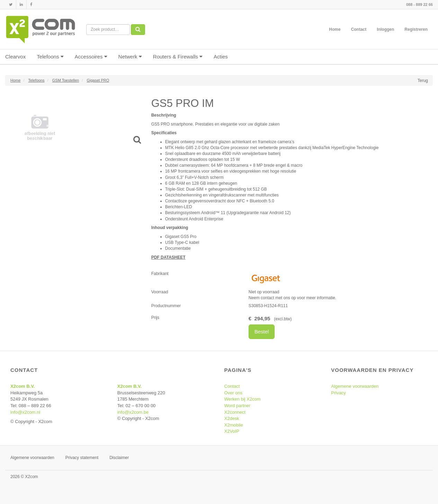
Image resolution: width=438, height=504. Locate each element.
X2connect (235, 412)
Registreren (416, 29)
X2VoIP (232, 431)
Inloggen (385, 29)
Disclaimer (119, 458)
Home (335, 29)
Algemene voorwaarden (355, 386)
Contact (359, 29)
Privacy (338, 393)
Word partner (238, 406)
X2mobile (234, 425)
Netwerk (130, 57)
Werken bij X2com (243, 399)
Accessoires (91, 57)
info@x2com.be (133, 412)
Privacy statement (82, 458)
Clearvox (15, 57)
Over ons (234, 393)
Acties (221, 57)
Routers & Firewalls (178, 57)
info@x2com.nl (25, 412)
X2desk (232, 418)
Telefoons (50, 57)
